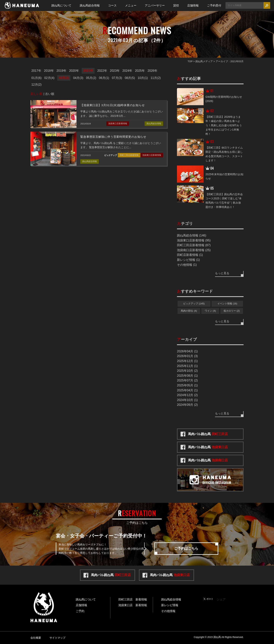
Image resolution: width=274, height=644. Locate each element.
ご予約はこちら (186, 548)
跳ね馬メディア (204, 61)
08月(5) (130, 78)
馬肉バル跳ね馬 (208, 434)
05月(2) (91, 78)
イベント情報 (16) (227, 304)
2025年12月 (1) (187, 361)
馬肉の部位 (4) (189, 311)
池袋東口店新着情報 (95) (194, 240)
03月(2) (64, 78)
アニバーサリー (155, 5)
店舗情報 (193, 5)
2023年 (115, 71)
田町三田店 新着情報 (133, 599)
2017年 (36, 71)
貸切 (176, 5)
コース (112, 5)
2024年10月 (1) (187, 400)
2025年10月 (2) (187, 371)
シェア (221, 599)
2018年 (49, 71)
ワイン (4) (210, 311)
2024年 (127, 71)
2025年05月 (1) (187, 385)
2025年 (140, 71)
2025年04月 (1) (187, 390)
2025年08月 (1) (187, 376)
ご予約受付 (214, 5)
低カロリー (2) (232, 311)
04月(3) (78, 78)
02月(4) (49, 78)
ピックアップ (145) (194, 304)
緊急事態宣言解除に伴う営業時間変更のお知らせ (113, 137)
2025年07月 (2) (187, 380)
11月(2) (156, 78)
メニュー (131, 5)
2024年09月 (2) (187, 405)
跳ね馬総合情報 (90, 5)
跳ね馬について (61, 5)
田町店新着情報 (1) (190, 255)
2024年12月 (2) (187, 395)
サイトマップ (57, 638)
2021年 (88, 71)
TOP (190, 61)
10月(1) (143, 78)
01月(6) (36, 78)
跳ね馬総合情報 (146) (192, 235)
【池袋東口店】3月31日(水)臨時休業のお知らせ (112, 105)
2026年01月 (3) (187, 356)
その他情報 (168, 611)
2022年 (102, 71)
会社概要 (36, 638)
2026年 (152, 71)
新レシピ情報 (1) (188, 260)
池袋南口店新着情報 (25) (194, 250)
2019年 (61, 71)
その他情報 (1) (187, 265)
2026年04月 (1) (187, 351)
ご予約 (80, 611)
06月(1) (104, 78)
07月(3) (117, 78)
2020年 (74, 71)
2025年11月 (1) (187, 366)
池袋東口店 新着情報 (133, 605)
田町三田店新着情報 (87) (194, 245)
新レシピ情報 (170, 605)
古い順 (50, 94)
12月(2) (36, 85)
